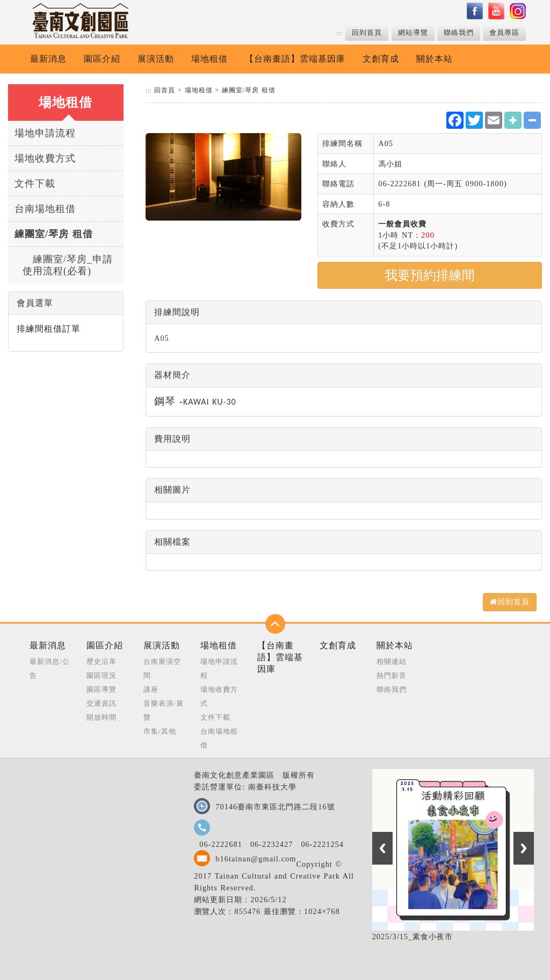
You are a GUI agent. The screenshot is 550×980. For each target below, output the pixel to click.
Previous (382, 848)
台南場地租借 (45, 209)
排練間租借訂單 (49, 329)
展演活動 (156, 59)
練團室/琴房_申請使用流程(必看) (68, 265)
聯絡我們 (459, 33)
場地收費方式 (45, 158)
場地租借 (209, 59)
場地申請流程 (45, 133)
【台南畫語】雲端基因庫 (295, 59)
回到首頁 (367, 33)
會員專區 (504, 33)
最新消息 (48, 59)
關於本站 (435, 59)
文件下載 (35, 184)
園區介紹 (102, 59)
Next (524, 848)
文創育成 (381, 59)
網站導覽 (413, 33)
